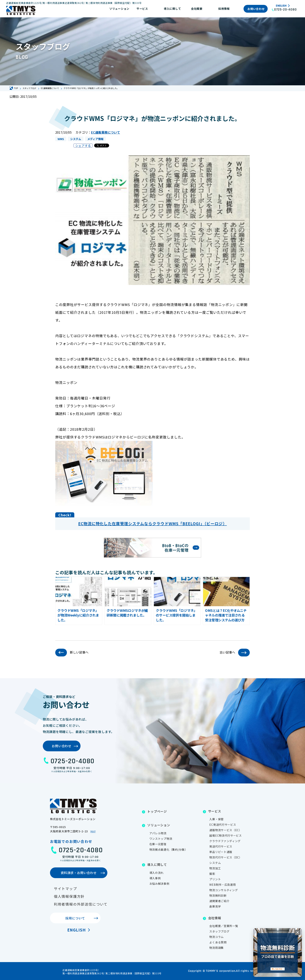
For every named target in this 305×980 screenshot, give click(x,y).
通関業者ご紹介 (219, 901)
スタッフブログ (219, 931)
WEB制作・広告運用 (223, 885)
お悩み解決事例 (159, 884)
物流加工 (215, 868)
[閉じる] (298, 932)
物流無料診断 (218, 895)
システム (76, 139)
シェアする (83, 146)
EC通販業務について (106, 132)
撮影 (212, 874)
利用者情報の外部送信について (81, 904)
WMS (61, 139)
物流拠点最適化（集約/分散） (169, 849)
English (281, 6)
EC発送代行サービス (223, 825)
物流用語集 (216, 948)
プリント (215, 879)
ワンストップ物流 (161, 839)
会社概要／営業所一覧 (224, 926)
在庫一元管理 (158, 844)
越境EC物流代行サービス (225, 835)
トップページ (157, 811)
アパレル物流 (158, 833)
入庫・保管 (216, 819)
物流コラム (216, 937)
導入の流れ (157, 873)
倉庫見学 (215, 906)
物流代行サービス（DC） (226, 857)
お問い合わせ (256, 9)
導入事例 (155, 878)
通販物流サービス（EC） (225, 830)
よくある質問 (218, 942)
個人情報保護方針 (69, 896)
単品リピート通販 (221, 852)
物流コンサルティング (223, 890)
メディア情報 (95, 139)
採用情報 (224, 9)
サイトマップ (65, 888)
